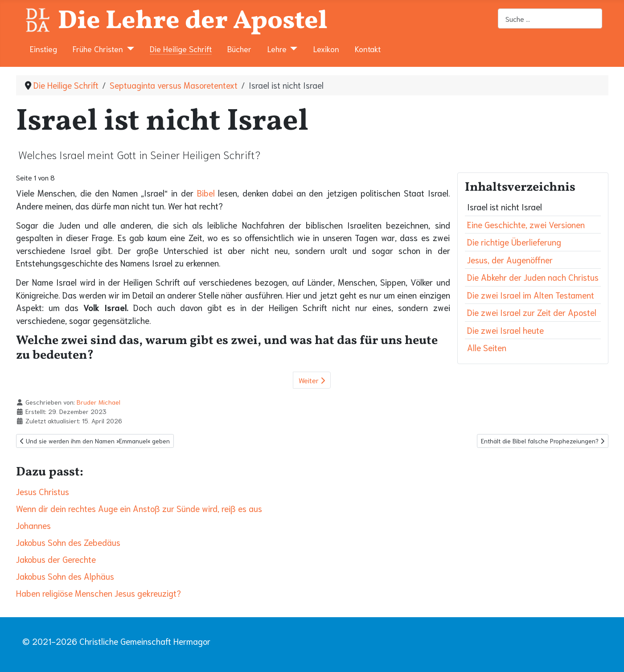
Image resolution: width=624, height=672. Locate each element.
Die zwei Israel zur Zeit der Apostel (532, 312)
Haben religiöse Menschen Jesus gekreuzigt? (99, 593)
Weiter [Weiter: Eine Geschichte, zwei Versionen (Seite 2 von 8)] (312, 380)
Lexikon (326, 49)
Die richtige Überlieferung (514, 242)
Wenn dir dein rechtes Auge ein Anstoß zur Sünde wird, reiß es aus (139, 508)
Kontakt (368, 49)
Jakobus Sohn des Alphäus (65, 576)
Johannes (33, 525)
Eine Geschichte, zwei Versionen (526, 224)
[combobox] (550, 18)
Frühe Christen (98, 49)
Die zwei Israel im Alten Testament (531, 295)
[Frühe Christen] (129, 49)
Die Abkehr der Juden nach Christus (533, 277)
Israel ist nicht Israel (505, 207)
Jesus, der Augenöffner (510, 260)
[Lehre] (292, 49)
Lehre (277, 49)
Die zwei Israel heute (505, 330)
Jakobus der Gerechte (56, 559)
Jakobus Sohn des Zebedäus (68, 542)
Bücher (239, 49)
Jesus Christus (43, 491)
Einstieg (43, 49)
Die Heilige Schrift (181, 49)
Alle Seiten (487, 347)
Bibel (206, 193)
